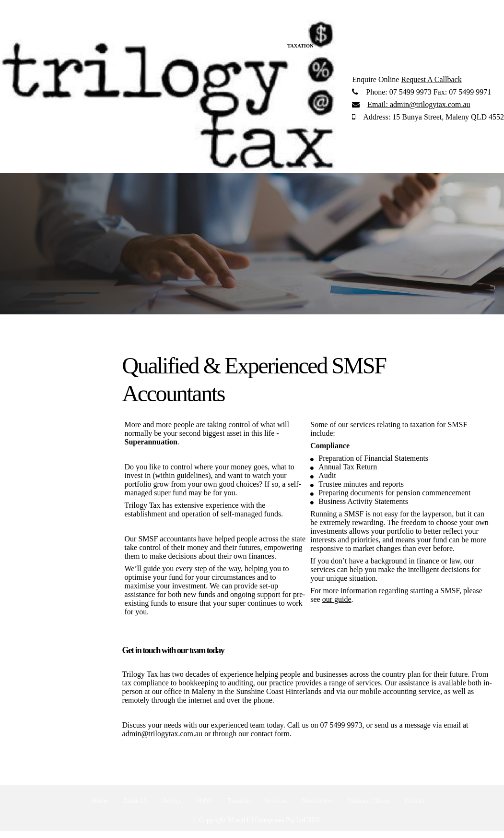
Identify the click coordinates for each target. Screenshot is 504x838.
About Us (135, 801)
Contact (415, 801)
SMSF (205, 801)
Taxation (239, 801)
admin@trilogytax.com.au (419, 104)
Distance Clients (369, 801)
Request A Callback (431, 79)
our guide (337, 599)
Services (276, 801)
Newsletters (317, 801)
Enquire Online (375, 79)
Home (100, 801)
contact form (270, 734)
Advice (172, 801)
